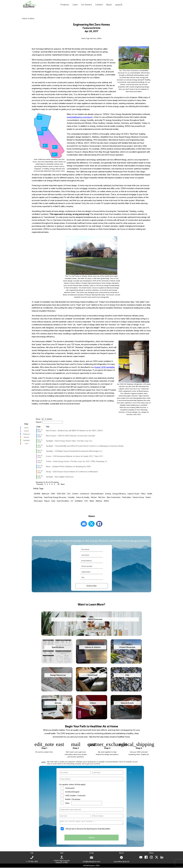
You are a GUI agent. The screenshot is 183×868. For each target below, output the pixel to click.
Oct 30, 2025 (40, 467)
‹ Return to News (28, 18)
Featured (26, 434)
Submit (91, 838)
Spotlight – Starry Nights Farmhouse (60, 477)
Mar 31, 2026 (40, 431)
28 (59, 484)
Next (63, 484)
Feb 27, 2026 (40, 436)
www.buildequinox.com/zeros (79, 117)
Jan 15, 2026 (40, 451)
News (26, 428)
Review (26, 437)
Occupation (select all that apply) (72, 784)
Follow (151, 853)
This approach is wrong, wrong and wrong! (69, 214)
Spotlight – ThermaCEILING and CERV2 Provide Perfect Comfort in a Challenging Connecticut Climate (85, 446)
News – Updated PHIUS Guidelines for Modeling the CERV (68, 466)
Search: (49, 422)
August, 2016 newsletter (104, 367)
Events (26, 431)
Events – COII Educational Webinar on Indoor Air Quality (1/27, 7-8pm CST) (75, 456)
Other (67, 803)
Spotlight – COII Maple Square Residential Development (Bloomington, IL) (74, 451)
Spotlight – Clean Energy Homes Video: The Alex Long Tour (69, 441)
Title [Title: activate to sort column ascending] (47, 427)
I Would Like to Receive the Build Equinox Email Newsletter (88, 829)
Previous (40, 484)
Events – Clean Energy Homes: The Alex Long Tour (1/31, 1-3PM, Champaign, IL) (77, 461)
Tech (26, 443)
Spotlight (26, 440)
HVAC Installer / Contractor (75, 796)
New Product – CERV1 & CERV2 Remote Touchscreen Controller (71, 436)
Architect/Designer (72, 792)
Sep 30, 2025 (40, 477)
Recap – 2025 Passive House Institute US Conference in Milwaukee (72, 472)
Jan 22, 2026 (40, 446)
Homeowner (70, 788)
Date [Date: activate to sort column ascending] (38, 427)
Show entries (44, 419)
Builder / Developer (73, 799)
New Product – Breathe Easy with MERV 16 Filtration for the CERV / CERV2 (74, 431)
